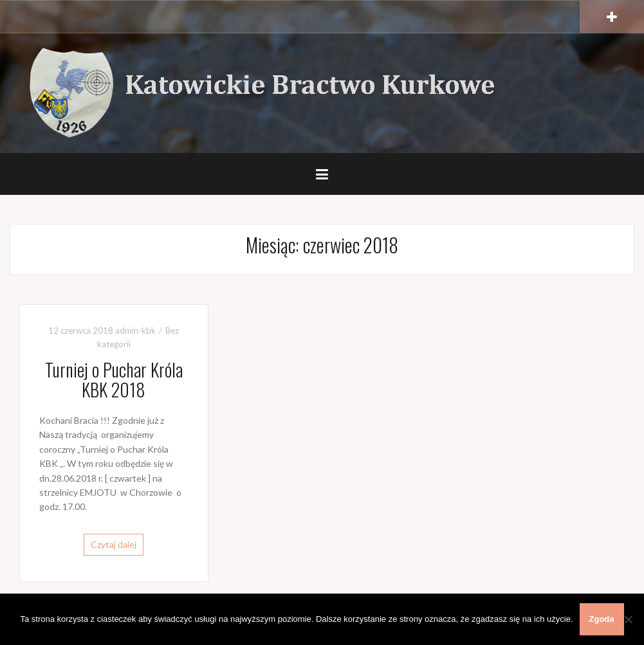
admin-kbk (135, 331)
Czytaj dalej (114, 544)
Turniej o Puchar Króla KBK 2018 (114, 379)
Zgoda (602, 619)
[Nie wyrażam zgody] (628, 619)
